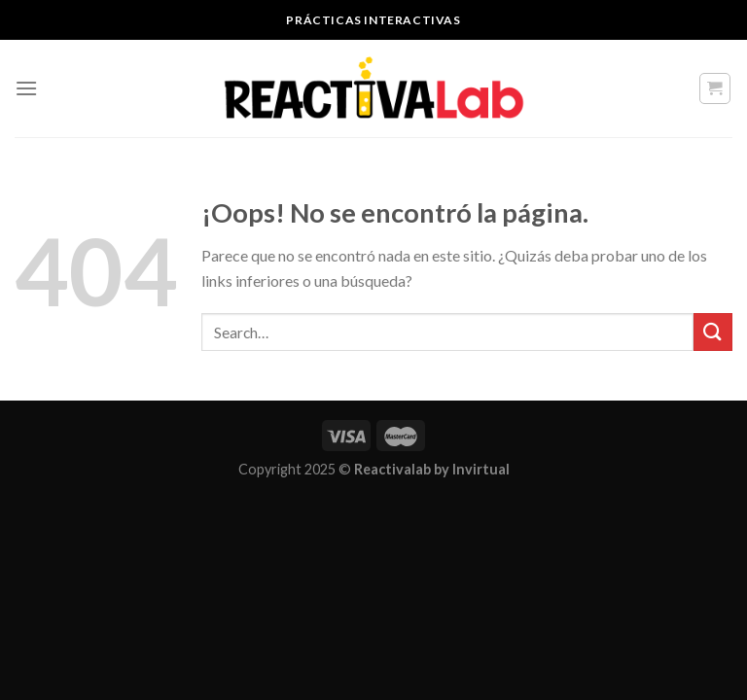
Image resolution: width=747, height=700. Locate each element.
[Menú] (26, 88)
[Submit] (713, 332)
